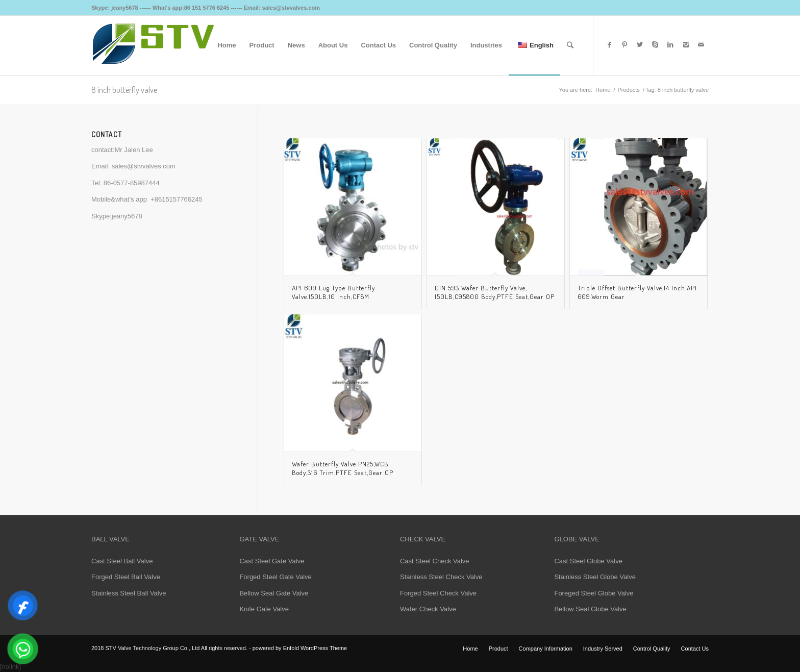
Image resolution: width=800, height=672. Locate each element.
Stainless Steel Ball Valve (129, 593)
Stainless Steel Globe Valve (595, 577)
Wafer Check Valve (428, 609)
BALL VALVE (110, 539)
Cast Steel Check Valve (435, 561)
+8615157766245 (177, 199)
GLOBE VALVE (577, 539)
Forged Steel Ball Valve (126, 577)
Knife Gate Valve (264, 609)
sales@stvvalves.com (144, 166)
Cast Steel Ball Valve (122, 561)
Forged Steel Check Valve (438, 593)
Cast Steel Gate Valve (272, 561)
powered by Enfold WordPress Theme (300, 648)
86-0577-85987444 (132, 183)
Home (603, 90)
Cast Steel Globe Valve (588, 561)
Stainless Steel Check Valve (441, 577)
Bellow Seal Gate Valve (274, 593)
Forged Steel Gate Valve (275, 577)
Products (628, 90)
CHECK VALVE (423, 539)
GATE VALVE (259, 539)
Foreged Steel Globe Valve (594, 593)
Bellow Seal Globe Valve (590, 609)
